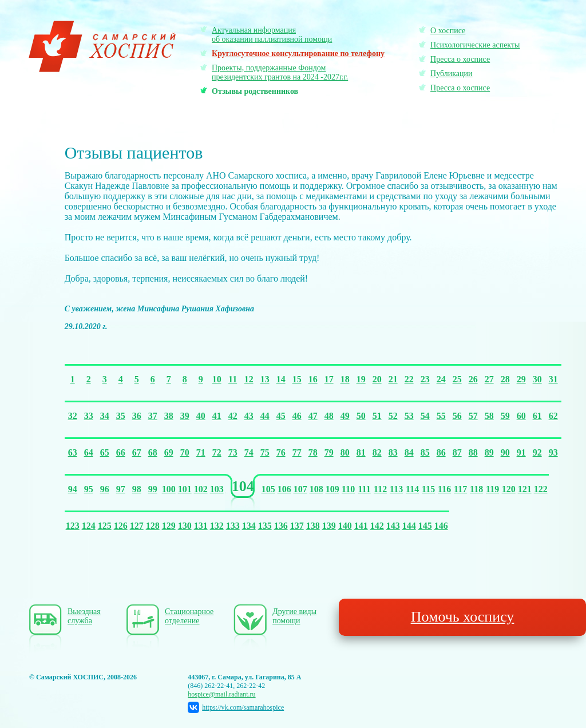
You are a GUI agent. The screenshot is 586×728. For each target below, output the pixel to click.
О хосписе (448, 31)
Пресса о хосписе (460, 59)
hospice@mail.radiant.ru (221, 694)
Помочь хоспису (463, 617)
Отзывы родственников (255, 91)
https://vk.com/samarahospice (236, 707)
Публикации (451, 74)
